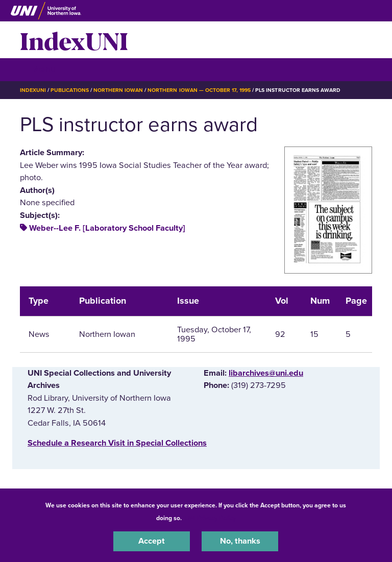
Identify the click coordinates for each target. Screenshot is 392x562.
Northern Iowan (118, 90)
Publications (69, 90)
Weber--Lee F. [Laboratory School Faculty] (107, 228)
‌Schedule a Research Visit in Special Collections (117, 443)
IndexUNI (74, 40)
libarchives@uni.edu (266, 373)
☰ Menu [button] (38, 69)
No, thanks (240, 541)
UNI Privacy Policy (210, 518)
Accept (152, 541)
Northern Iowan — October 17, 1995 (199, 90)
